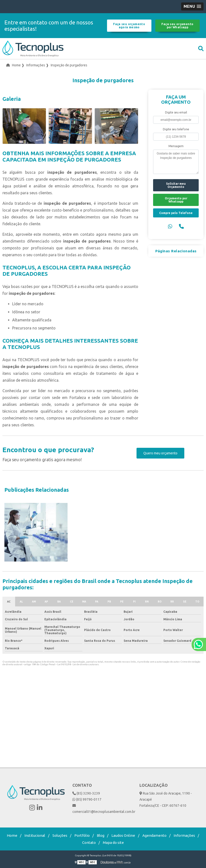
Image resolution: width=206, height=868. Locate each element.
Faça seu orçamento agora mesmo (129, 26)
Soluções (60, 835)
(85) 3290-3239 (86, 793)
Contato (89, 842)
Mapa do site (113, 842)
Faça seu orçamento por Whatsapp (177, 26)
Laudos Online (123, 835)
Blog (101, 835)
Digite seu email (176, 112)
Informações (184, 835)
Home (12, 835)
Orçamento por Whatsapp (176, 200)
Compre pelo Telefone (176, 213)
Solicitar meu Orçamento (176, 185)
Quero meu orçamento (160, 453)
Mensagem (176, 146)
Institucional (35, 835)
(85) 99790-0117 (87, 799)
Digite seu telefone (176, 129)
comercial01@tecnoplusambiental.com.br (103, 809)
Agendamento (154, 835)
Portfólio (82, 835)
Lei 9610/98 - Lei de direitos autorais (78, 664)
